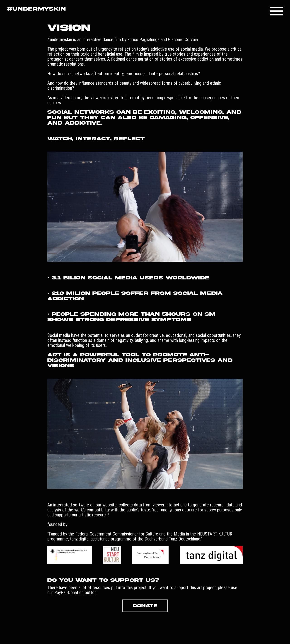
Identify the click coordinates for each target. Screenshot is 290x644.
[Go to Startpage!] (36, 9)
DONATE (145, 606)
